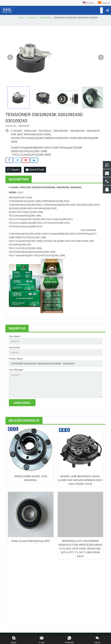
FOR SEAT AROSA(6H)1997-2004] (31, 134)
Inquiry (13, 170)
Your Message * (16, 370)
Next (101, 57)
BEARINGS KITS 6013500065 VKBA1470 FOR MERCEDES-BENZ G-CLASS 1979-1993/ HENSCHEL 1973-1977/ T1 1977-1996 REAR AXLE (80, 548)
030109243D (77, 131)
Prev (10, 57)
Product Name (16, 359)
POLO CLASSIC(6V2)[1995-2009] (32, 155)
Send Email (35, 170)
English (88, 3)
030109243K (61, 131)
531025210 (45, 131)
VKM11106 (30, 131)
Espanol (104, 3)
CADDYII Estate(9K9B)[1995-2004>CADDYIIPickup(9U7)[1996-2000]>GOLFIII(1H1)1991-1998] (47, 148)
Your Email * (15, 348)
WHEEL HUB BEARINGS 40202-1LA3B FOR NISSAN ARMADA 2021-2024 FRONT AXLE (80, 480)
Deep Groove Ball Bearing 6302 (31, 541)
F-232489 (16, 131)
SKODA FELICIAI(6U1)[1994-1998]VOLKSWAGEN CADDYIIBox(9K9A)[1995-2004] (55, 138)
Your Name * (15, 336)
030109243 (93, 131)
